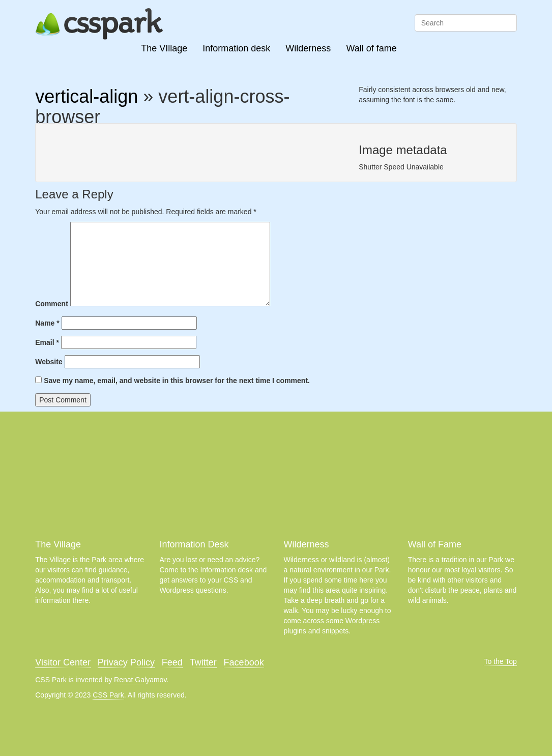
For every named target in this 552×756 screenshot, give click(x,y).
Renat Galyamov (140, 680)
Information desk (236, 48)
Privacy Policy (126, 662)
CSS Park (108, 695)
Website (49, 362)
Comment (52, 304)
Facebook (244, 662)
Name (47, 323)
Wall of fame (371, 48)
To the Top (500, 661)
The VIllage (164, 48)
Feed (172, 662)
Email (47, 342)
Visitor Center (63, 662)
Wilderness (308, 48)
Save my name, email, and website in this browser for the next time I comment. (177, 381)
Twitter (203, 662)
